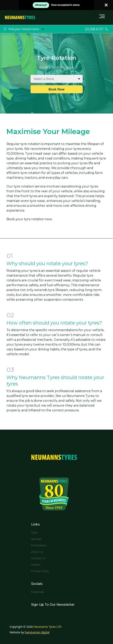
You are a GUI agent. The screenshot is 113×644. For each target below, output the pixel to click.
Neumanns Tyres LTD (47, 627)
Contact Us (38, 558)
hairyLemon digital (37, 632)
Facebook (37, 592)
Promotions (39, 545)
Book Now (57, 89)
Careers (36, 565)
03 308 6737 (94, 29)
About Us (37, 552)
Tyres (34, 532)
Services (36, 539)
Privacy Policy (40, 571)
